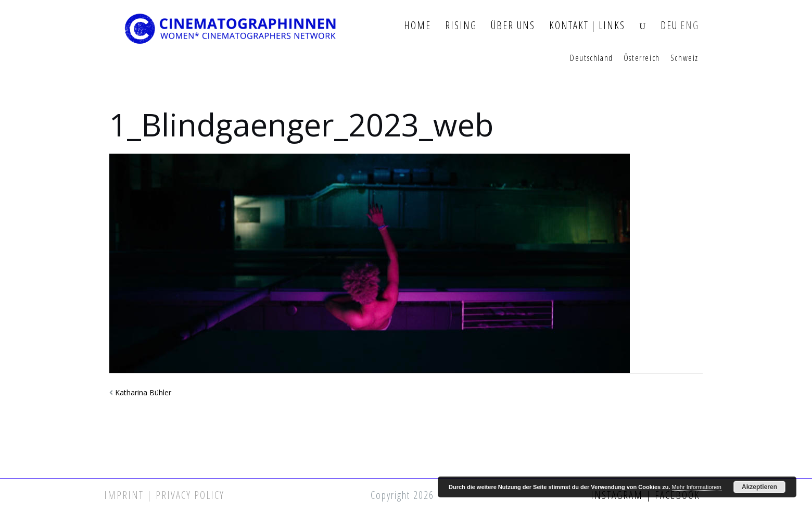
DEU (669, 26)
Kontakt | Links (587, 26)
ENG (690, 26)
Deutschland (592, 58)
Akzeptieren (759, 487)
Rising (461, 26)
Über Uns (513, 26)
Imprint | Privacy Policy (164, 495)
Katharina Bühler (143, 392)
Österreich (642, 58)
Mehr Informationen (697, 487)
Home (417, 26)
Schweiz (684, 58)
